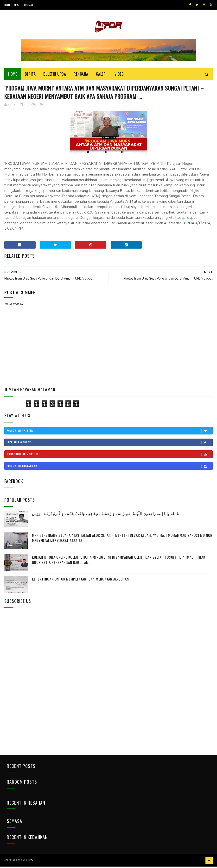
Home (7, 5)
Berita (30, 75)
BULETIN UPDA (55, 75)
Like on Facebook (110, 444)
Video (119, 75)
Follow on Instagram (110, 468)
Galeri (101, 75)
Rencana (81, 75)
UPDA (189, 225)
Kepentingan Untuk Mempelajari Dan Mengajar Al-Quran (80, 581)
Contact (29, 5)
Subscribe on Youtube (110, 456)
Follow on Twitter (110, 433)
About (17, 5)
